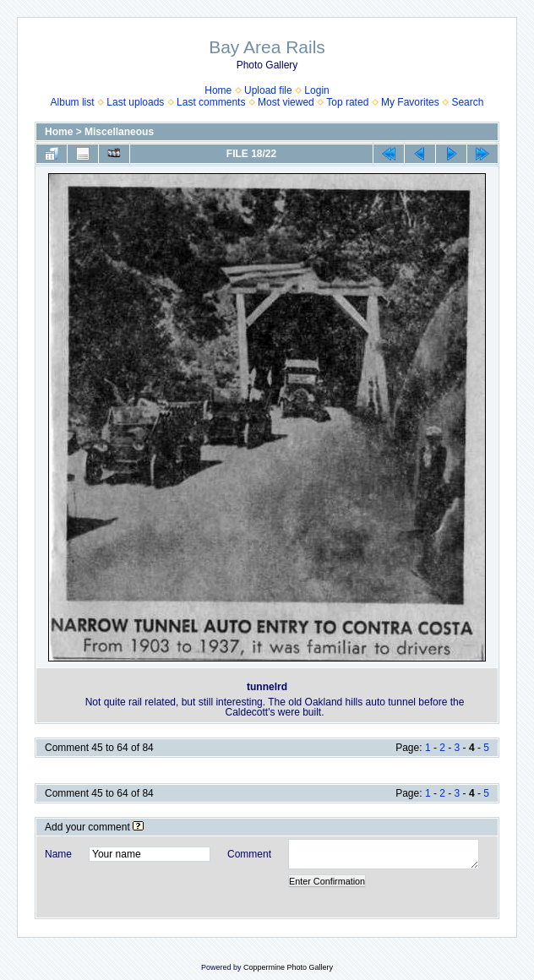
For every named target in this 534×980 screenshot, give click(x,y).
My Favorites (410, 102)
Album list (73, 102)
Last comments (211, 102)
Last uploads (135, 102)
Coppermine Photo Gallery (288, 967)
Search (467, 102)
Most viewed (286, 102)
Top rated (347, 102)
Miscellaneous (119, 132)
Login (316, 90)
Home (218, 90)
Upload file (268, 90)
